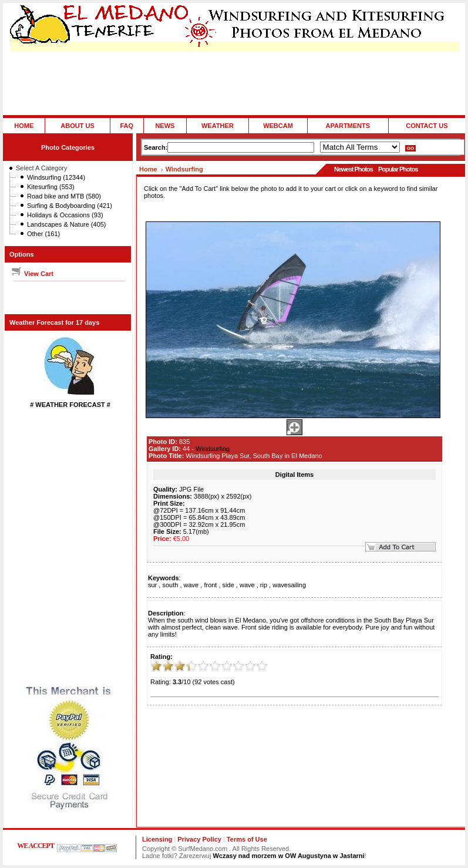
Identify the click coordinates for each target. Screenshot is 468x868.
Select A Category (41, 168)
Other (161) (43, 234)
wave (191, 585)
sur (152, 585)
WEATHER (218, 126)
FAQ (127, 126)
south (170, 585)
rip (264, 585)
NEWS (165, 126)
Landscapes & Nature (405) (67, 224)
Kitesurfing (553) (51, 187)
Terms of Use (247, 839)
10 (262, 666)
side (228, 585)
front (210, 585)
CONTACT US (427, 126)
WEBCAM (278, 126)
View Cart (32, 274)
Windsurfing (184, 169)
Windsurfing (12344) (56, 177)
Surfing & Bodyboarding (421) (70, 206)
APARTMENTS (348, 126)
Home (148, 169)
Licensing (157, 839)
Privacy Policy (199, 839)
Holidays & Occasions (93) (65, 215)
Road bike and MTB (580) (64, 196)
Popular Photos (398, 169)
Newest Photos (353, 169)
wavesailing (289, 585)
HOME (24, 126)
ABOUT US (77, 126)
